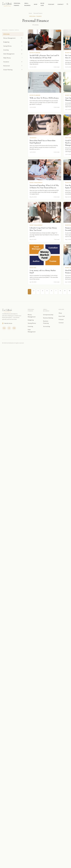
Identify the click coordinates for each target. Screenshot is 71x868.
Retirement (13, 66)
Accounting (47, 326)
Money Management (13, 38)
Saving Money (13, 46)
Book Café (62, 316)
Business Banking (48, 318)
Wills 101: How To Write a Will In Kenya (44, 98)
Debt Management (13, 54)
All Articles (6, 34)
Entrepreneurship (48, 315)
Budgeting (13, 42)
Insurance (13, 62)
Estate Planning (13, 70)
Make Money (13, 58)
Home (30, 13)
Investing (13, 50)
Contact (61, 4)
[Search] (67, 4)
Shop (36, 4)
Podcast (51, 4)
